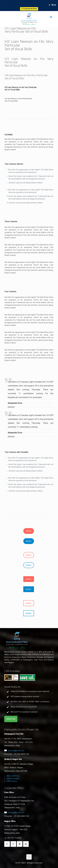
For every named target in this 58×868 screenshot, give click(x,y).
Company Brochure (29, 9)
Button (29, 531)
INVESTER (11, 719)
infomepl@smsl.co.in (16, 751)
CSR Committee (13, 779)
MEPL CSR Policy (13, 776)
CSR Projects (12, 781)
